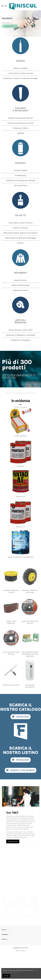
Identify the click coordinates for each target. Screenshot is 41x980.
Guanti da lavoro (20, 280)
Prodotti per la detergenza (21, 340)
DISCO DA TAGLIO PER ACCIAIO (30, 622)
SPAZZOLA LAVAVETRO (11, 685)
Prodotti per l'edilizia (21, 128)
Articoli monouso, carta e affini (20, 330)
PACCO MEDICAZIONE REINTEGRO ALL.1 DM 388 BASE (30, 654)
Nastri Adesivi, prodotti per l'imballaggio (21, 238)
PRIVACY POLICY (21, 940)
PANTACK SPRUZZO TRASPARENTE (20, 557)
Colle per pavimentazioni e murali (20, 123)
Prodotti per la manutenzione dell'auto (20, 181)
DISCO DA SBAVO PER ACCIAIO (11, 653)
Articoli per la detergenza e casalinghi (20, 335)
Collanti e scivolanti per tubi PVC (21, 118)
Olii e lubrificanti (20, 186)
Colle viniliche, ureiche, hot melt (20, 73)
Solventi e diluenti (20, 170)
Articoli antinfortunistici (21, 285)
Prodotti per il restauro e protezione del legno (20, 78)
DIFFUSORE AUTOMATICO (30, 686)
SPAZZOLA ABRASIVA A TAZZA (11, 591)
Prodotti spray (21, 175)
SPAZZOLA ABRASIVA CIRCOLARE (30, 591)
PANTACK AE (20, 497)
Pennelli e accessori (20, 228)
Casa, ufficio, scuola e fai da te (20, 223)
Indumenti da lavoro (21, 290)
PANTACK (20, 466)
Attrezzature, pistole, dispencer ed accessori (20, 233)
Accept (6, 976)
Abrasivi (20, 243)
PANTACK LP (20, 527)
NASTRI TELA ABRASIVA (11, 622)
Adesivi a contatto (21, 68)
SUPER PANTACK (21, 436)
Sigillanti (20, 133)
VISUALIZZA (9, 26)
